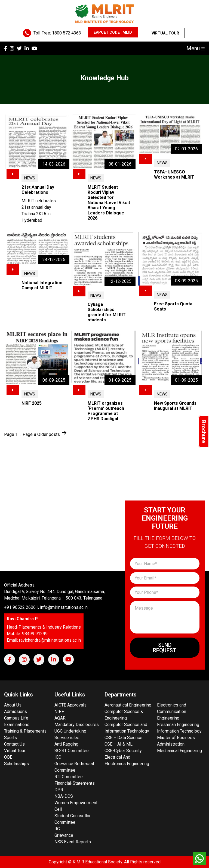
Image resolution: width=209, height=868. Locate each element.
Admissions (16, 712)
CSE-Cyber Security (123, 751)
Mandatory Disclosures (77, 725)
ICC (58, 757)
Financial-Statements (75, 783)
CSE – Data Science (123, 738)
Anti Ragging (66, 744)
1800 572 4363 (67, 33)
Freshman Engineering (178, 725)
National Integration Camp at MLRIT (42, 285)
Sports (10, 738)
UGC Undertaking (70, 731)
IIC (57, 829)
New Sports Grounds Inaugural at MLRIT (175, 406)
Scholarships (16, 764)
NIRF (59, 712)
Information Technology (179, 731)
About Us (13, 705)
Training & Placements (25, 731)
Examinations (17, 725)
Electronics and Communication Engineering (172, 712)
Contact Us (14, 744)
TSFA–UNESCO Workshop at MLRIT (174, 175)
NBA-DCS (64, 796)
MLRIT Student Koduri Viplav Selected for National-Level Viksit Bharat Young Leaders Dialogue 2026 (109, 203)
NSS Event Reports (73, 842)
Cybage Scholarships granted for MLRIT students (107, 312)
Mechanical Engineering (179, 751)
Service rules (67, 738)
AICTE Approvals (70, 705)
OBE (8, 757)
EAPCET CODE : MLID (113, 32)
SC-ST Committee (72, 751)
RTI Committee (69, 777)
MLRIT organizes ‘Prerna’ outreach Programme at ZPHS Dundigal (106, 411)
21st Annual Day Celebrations (38, 190)
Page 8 (29, 434)
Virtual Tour (165, 33)
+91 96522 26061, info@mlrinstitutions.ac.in (46, 607)
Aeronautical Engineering (128, 705)
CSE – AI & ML (119, 744)
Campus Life (16, 718)
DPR (59, 790)
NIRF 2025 (32, 403)
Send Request (165, 648)
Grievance (64, 835)
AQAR (60, 718)
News (30, 178)
